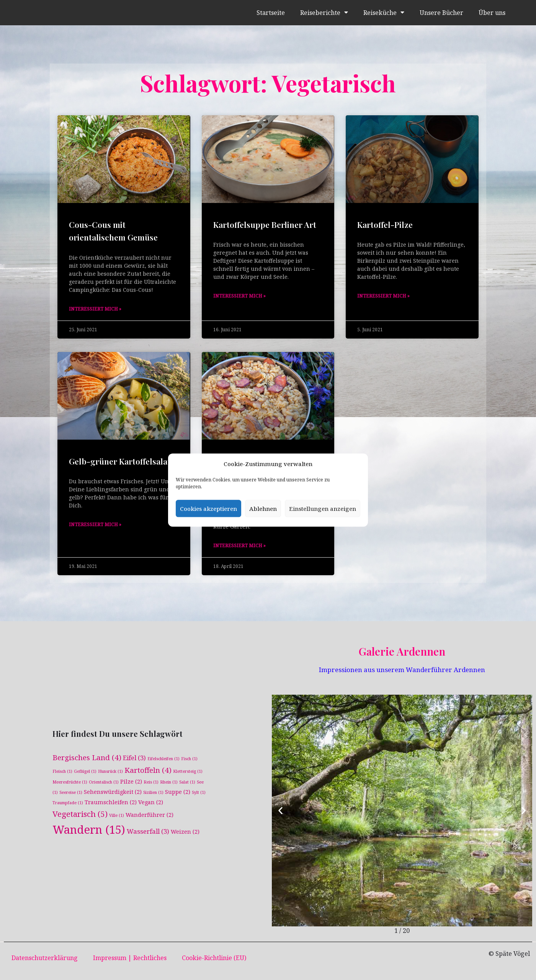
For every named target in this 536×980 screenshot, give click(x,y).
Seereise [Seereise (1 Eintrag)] (71, 792)
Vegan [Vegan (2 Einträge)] (151, 802)
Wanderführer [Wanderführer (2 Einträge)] (150, 815)
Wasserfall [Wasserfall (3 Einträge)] (148, 832)
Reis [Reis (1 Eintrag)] (151, 782)
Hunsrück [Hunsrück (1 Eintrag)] (110, 771)
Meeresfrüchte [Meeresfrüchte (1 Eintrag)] (70, 782)
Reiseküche (383, 13)
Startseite (270, 13)
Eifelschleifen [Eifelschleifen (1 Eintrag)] (163, 759)
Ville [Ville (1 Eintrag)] (117, 815)
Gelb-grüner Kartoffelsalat (120, 461)
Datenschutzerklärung (45, 958)
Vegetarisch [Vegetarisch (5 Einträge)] (80, 814)
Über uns (492, 13)
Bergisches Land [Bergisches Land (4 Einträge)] (87, 757)
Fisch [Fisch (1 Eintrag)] (189, 759)
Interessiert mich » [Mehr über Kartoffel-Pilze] (383, 296)
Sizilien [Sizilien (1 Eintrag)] (153, 792)
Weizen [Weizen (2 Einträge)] (185, 832)
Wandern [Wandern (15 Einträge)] (89, 830)
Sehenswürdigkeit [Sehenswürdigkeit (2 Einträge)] (113, 792)
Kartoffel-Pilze (385, 224)
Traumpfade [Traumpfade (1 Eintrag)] (68, 803)
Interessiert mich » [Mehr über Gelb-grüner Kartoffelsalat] (95, 524)
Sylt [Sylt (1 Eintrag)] (199, 792)
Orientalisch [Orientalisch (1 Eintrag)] (104, 782)
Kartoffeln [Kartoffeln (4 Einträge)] (148, 770)
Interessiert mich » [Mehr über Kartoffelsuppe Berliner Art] (239, 296)
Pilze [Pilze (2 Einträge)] (131, 781)
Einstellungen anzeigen (323, 509)
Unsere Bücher (441, 13)
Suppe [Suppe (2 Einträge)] (178, 792)
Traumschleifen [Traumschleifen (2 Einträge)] (111, 802)
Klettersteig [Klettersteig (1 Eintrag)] (188, 771)
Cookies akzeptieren (208, 509)
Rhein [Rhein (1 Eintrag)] (169, 782)
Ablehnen (263, 509)
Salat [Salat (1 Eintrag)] (187, 782)
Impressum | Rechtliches (130, 958)
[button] (280, 811)
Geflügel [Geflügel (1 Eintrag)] (85, 771)
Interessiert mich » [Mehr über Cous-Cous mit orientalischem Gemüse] (95, 309)
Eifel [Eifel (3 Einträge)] (134, 758)
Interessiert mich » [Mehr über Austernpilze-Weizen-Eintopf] (239, 546)
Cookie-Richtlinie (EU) (214, 958)
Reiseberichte (324, 13)
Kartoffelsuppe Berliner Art (265, 224)
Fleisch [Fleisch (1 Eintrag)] (62, 771)
